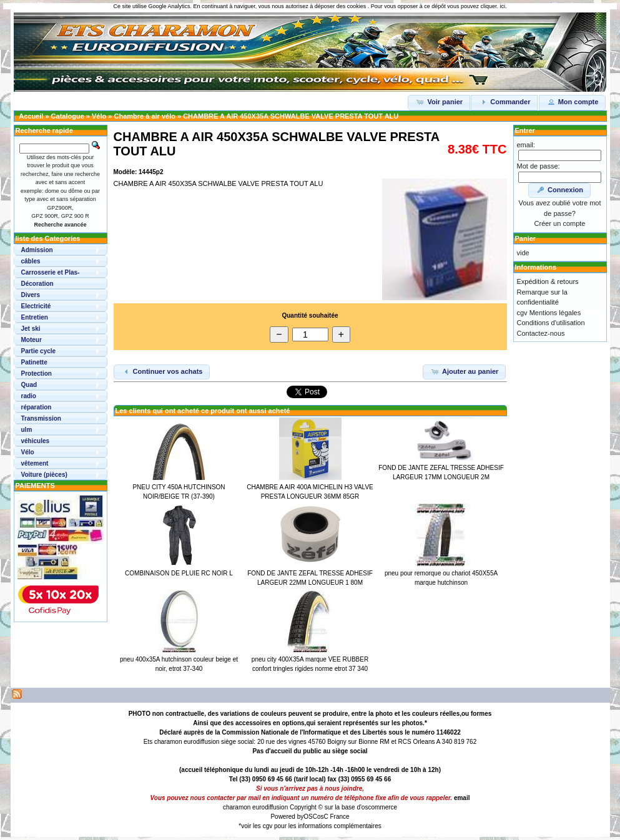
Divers (31, 295)
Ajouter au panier (464, 371)
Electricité (36, 306)
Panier (526, 238)
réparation (37, 407)
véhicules (36, 441)
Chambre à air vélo (144, 116)
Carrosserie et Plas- (51, 272)
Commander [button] (504, 102)
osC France (333, 817)
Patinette (34, 362)
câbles (31, 261)
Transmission (41, 418)
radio (29, 396)
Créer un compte (560, 223)
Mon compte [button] (573, 102)
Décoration (37, 284)
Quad (29, 385)
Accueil (31, 116)
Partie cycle (39, 351)
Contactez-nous (541, 333)
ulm (27, 430)
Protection (37, 374)
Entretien (35, 317)
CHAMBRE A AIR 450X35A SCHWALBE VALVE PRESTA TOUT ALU (291, 116)
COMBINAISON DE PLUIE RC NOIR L (179, 573)
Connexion (559, 190)
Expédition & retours (548, 281)
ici (502, 6)
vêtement (35, 463)
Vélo (99, 116)
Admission (37, 250)
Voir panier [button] (439, 102)
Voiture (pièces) (44, 475)
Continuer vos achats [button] (162, 371)
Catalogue (68, 116)
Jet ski (31, 329)
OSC (310, 817)
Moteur (32, 340)
